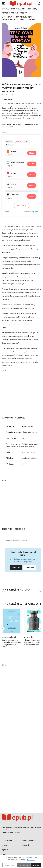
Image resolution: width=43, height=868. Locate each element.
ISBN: (8, 452)
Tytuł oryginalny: (13, 444)
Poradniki (6, 13)
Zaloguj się (16, 567)
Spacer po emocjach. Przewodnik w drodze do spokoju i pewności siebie (12, 644)
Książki (12, 9)
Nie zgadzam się (9, 865)
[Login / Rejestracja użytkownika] (39, 3)
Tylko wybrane (23, 865)
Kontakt (4, 854)
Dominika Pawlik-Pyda (9, 637)
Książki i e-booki (7, 840)
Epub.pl (5, 9)
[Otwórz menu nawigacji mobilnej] (3, 3)
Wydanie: (10, 464)
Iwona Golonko (12, 95)
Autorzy (4, 845)
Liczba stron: (11, 438)
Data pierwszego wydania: (17, 432)
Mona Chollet (28, 637)
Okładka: (9, 458)
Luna (12, 99)
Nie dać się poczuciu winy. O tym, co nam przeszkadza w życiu (32, 642)
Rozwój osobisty (20, 13)
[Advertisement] (21, 393)
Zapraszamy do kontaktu (11, 832)
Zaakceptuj (36, 865)
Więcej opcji (31, 860)
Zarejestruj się (29, 567)
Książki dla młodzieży (26, 9)
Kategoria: (10, 426)
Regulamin (26, 845)
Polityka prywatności (29, 840)
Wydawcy (5, 850)
